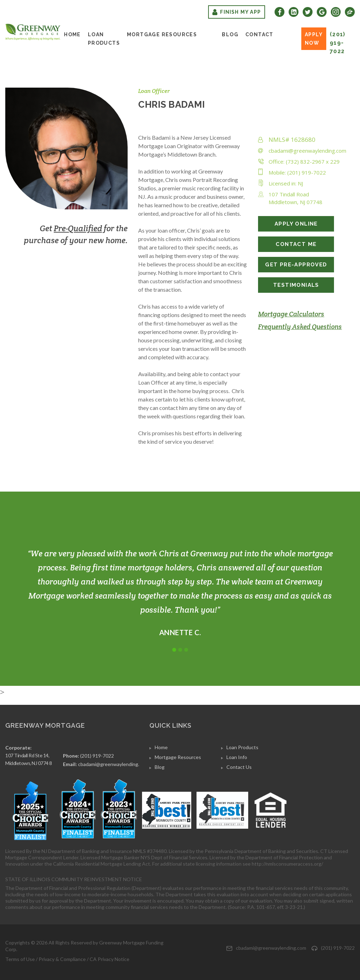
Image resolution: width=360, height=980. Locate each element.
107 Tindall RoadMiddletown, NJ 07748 (295, 198)
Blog (230, 34)
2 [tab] (180, 650)
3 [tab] (186, 650)
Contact (259, 34)
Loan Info (237, 757)
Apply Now (314, 39)
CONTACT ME (296, 244)
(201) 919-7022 (338, 43)
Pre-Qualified (78, 228)
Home (72, 34)
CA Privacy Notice (110, 959)
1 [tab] (174, 650)
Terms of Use (20, 959)
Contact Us (239, 767)
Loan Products (104, 39)
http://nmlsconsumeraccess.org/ (287, 864)
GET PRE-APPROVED (296, 265)
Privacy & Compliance (62, 959)
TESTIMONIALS (296, 285)
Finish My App (237, 12)
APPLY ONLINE (296, 224)
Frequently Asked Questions (300, 327)
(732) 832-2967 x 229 (313, 162)
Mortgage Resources (162, 34)
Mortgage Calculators (291, 314)
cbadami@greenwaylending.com (307, 151)
